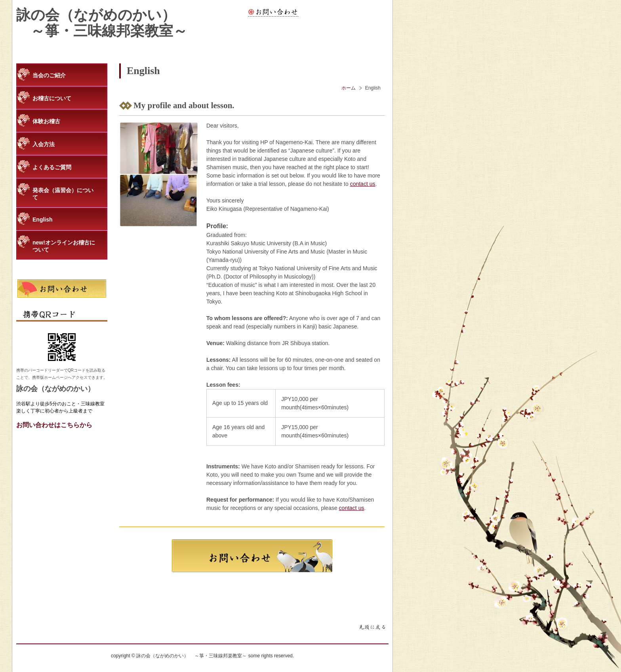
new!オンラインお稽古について (64, 246)
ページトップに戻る (372, 628)
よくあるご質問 (52, 167)
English (43, 220)
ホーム (349, 88)
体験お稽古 (46, 121)
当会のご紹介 (49, 75)
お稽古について (52, 98)
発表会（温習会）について (63, 194)
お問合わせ (252, 556)
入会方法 (44, 144)
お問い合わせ (273, 12)
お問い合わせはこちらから (54, 425)
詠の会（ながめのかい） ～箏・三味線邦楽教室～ (102, 23)
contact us (363, 184)
